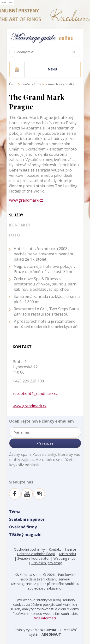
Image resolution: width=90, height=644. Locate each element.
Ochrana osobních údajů (36, 554)
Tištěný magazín (25, 535)
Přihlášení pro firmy (47, 563)
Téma (15, 512)
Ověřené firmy (31, 84)
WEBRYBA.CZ (51, 630)
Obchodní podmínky (29, 549)
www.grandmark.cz (26, 200)
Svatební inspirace (27, 519)
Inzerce (70, 549)
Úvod (13, 84)
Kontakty (20, 225)
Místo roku (67, 554)
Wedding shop (65, 558)
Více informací (45, 618)
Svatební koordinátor (33, 558)
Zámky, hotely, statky (60, 84)
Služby (16, 215)
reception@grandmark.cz (35, 393)
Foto (15, 235)
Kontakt (55, 549)
